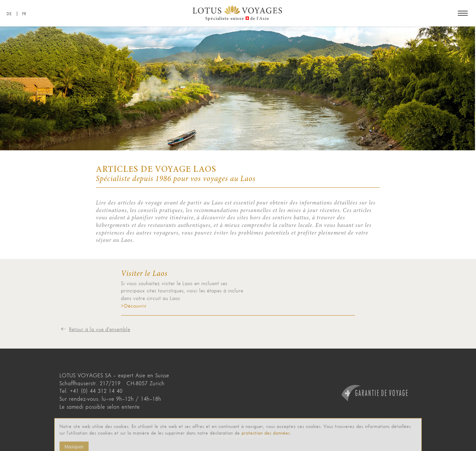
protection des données (266, 438)
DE (9, 14)
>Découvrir (134, 306)
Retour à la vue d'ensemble (100, 329)
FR (24, 14)
